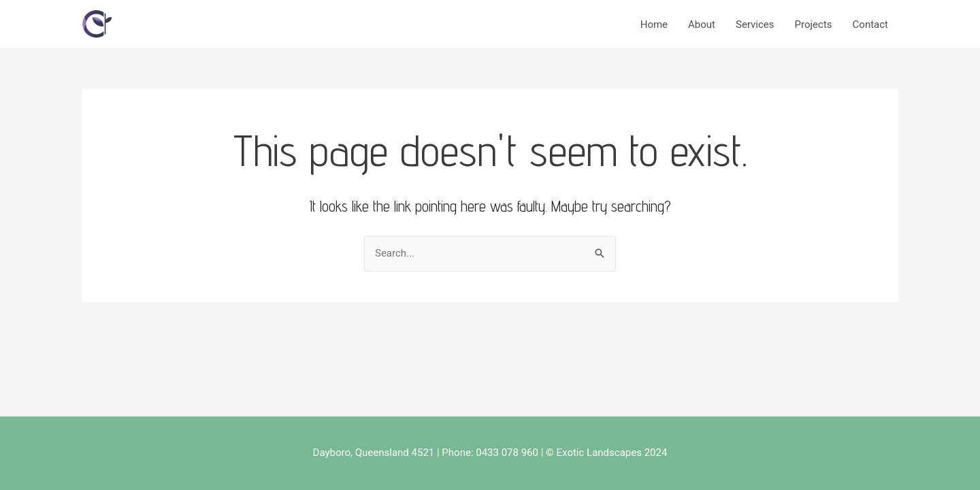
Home (654, 24)
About (702, 24)
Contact (870, 24)
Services (755, 24)
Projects (814, 24)
